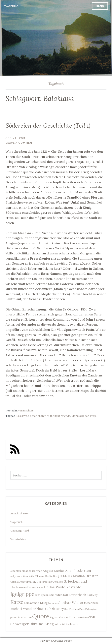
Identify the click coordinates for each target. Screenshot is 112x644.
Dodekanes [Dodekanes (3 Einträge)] (56, 582)
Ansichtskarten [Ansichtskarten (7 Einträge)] (78, 571)
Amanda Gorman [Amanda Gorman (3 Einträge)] (32, 571)
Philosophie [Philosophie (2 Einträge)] (91, 609)
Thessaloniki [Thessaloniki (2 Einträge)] (82, 618)
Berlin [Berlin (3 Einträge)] (49, 576)
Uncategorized (20, 531)
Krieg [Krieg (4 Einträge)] (44, 603)
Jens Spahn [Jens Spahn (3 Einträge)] (42, 595)
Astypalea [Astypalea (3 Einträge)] (16, 576)
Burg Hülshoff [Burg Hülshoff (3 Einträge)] (62, 576)
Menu (100, 6)
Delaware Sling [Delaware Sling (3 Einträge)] (27, 582)
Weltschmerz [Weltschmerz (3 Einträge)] (70, 624)
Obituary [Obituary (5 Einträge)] (57, 609)
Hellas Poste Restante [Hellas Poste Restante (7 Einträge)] (62, 587)
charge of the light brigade (54, 416)
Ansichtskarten (20, 514)
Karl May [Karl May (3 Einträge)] (92, 595)
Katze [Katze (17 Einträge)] (17, 602)
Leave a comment (20, 143)
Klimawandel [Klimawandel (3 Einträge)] (32, 603)
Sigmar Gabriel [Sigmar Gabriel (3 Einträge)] (59, 617)
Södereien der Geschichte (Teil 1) (48, 126)
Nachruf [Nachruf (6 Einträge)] (43, 609)
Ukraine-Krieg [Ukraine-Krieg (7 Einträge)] (42, 624)
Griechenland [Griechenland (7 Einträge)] (75, 581)
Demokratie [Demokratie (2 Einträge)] (43, 582)
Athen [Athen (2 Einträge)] (26, 576)
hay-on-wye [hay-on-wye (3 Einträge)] (36, 587)
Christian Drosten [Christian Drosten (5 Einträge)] (85, 576)
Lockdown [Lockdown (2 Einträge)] (54, 603)
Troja (93, 416)
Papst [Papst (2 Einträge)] (82, 609)
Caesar (32, 416)
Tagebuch (12, 6)
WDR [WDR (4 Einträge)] (58, 624)
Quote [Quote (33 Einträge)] (41, 616)
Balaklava (21, 416)
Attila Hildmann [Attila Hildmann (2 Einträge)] (37, 576)
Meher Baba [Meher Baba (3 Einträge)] (91, 603)
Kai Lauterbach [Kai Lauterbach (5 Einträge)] (75, 595)
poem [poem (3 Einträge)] (14, 617)
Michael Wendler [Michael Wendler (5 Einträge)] (23, 609)
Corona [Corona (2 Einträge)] (14, 582)
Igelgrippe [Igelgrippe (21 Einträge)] (22, 594)
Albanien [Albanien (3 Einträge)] (16, 571)
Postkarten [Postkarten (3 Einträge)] (25, 617)
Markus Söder (80, 416)
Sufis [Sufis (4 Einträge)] (72, 617)
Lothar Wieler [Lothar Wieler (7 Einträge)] (71, 603)
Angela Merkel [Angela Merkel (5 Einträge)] (54, 571)
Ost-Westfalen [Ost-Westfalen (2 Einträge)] (72, 609)
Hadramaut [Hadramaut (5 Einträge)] (19, 587)
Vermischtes (26, 411)
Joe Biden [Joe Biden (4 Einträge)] (56, 595)
